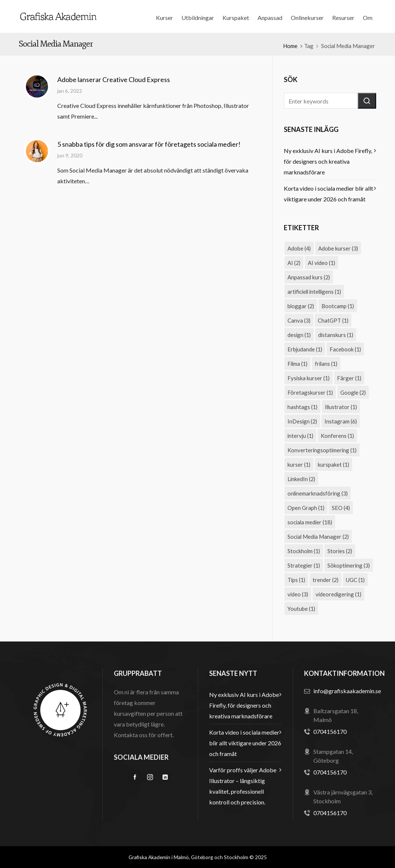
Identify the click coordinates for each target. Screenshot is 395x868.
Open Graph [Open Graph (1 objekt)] (306, 508)
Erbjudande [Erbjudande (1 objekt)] (305, 349)
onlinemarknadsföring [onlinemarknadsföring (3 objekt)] (318, 493)
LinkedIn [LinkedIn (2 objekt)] (301, 479)
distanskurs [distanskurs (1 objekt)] (336, 335)
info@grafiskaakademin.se (347, 691)
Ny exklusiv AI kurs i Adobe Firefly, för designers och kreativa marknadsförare (328, 161)
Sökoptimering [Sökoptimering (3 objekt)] (349, 565)
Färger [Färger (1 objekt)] (349, 378)
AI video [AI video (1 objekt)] (321, 263)
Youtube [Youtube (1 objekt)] (301, 609)
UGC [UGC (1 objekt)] (355, 580)
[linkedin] (165, 777)
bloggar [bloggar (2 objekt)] (301, 306)
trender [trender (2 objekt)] (326, 580)
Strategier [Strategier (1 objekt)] (304, 565)
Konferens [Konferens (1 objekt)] (337, 436)
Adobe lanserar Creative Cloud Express (114, 79)
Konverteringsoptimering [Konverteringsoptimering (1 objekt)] (322, 450)
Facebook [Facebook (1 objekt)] (345, 349)
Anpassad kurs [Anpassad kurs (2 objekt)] (309, 277)
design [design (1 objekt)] (299, 335)
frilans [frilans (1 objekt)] (326, 364)
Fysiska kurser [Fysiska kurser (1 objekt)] (309, 378)
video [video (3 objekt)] (298, 594)
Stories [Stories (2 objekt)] (340, 551)
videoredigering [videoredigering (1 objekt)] (338, 594)
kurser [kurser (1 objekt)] (299, 464)
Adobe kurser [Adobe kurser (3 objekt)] (338, 248)
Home (290, 46)
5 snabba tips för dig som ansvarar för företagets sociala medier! (149, 144)
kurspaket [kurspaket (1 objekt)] (333, 464)
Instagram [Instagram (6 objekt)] (341, 421)
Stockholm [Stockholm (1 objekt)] (304, 551)
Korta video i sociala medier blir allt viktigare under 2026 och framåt (328, 194)
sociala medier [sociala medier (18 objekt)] (310, 522)
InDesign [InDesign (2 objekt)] (302, 421)
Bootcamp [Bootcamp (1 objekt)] (338, 306)
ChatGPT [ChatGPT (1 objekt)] (333, 320)
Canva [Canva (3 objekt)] (299, 320)
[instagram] (150, 777)
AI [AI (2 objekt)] (294, 263)
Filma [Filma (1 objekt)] (297, 364)
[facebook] (135, 777)
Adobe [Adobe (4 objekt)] (299, 248)
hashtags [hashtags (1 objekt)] (302, 407)
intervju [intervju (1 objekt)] (300, 436)
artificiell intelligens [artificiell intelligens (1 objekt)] (314, 292)
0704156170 (330, 731)
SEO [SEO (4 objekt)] (341, 508)
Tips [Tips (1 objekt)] (296, 580)
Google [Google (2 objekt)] (353, 392)
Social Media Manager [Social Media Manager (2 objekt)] (318, 537)
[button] (367, 101)
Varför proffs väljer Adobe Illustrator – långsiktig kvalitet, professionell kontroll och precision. (243, 786)
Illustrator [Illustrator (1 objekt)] (341, 407)
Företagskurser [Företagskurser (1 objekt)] (310, 392)
